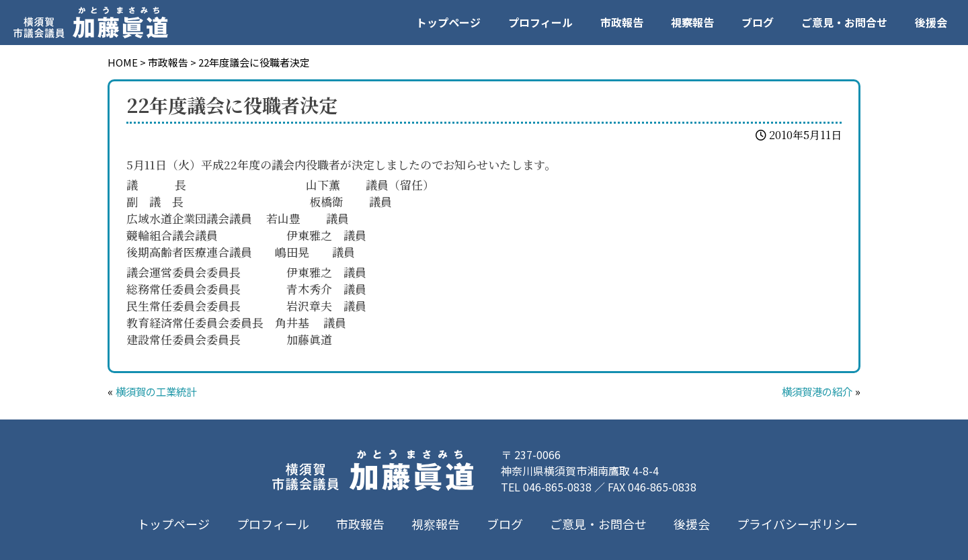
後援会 (931, 22)
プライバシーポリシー (797, 524)
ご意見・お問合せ (844, 22)
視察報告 (692, 22)
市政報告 (622, 22)
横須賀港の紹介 (815, 391)
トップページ (448, 22)
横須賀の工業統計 (159, 391)
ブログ (758, 22)
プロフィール (540, 22)
